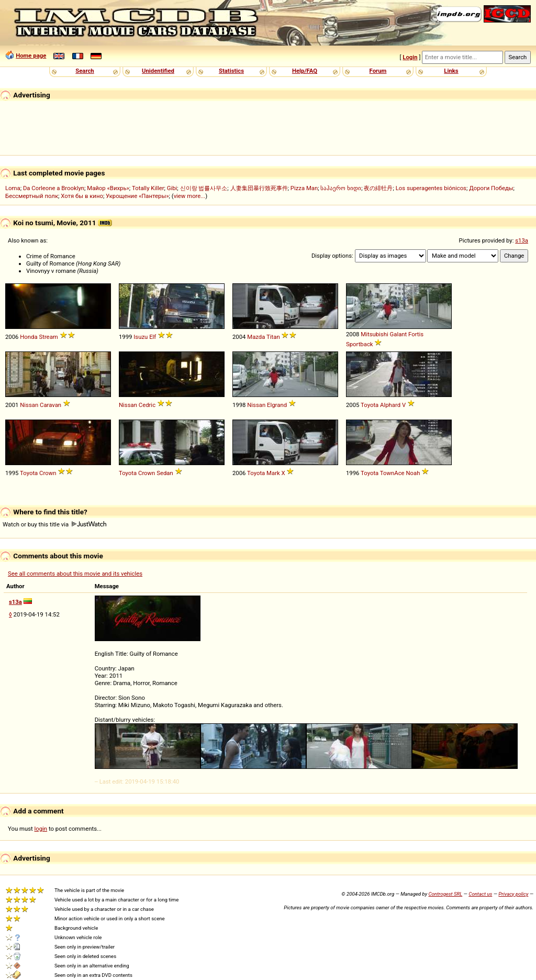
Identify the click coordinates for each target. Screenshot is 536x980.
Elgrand (277, 405)
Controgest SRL (445, 894)
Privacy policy (513, 894)
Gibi (172, 188)
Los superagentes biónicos (431, 188)
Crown (48, 473)
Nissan (29, 405)
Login (410, 57)
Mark (273, 473)
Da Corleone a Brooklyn (54, 188)
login (41, 829)
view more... (190, 196)
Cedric (147, 405)
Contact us (480, 894)
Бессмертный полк (32, 196)
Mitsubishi (374, 334)
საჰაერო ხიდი (341, 188)
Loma (13, 188)
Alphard (390, 405)
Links (451, 71)
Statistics (231, 71)
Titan (273, 337)
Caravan (51, 405)
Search (85, 71)
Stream (48, 337)
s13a (522, 240)
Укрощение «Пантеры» (137, 196)
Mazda (256, 337)
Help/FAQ (305, 71)
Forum (378, 71)
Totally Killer (148, 188)
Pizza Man (304, 188)
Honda (29, 337)
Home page (31, 56)
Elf (153, 337)
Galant (399, 334)
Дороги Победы (491, 188)
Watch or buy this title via (54, 524)
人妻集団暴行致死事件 (259, 188)
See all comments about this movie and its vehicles (75, 574)
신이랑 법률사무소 (204, 188)
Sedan (165, 473)
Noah (413, 473)
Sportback (360, 344)
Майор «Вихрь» (108, 188)
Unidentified (158, 71)
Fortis (416, 334)
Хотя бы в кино (82, 196)
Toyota (370, 405)
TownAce (392, 473)
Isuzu (141, 337)
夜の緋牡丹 (378, 188)
